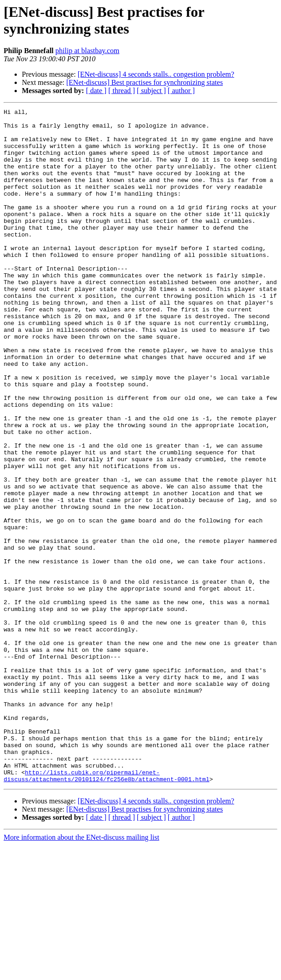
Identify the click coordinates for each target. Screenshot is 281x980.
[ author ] (181, 91)
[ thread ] (122, 91)
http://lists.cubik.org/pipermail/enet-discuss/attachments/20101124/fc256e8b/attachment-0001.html (106, 910)
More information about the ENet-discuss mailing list (81, 972)
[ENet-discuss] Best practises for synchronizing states (145, 82)
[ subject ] (151, 91)
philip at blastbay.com (88, 51)
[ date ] (96, 91)
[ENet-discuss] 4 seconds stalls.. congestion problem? (156, 74)
